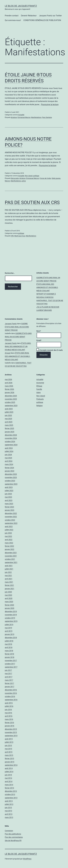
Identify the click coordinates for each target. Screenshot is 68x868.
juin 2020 (8, 592)
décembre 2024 (11, 435)
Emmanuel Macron (24, 117)
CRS (12, 236)
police (24, 181)
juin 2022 (8, 533)
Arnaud (8, 353)
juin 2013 (8, 808)
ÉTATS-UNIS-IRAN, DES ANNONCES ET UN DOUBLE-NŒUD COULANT (47, 287)
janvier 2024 (10, 471)
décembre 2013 (11, 791)
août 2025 (9, 409)
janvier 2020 (10, 608)
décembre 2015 (11, 729)
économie (40, 383)
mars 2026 (9, 386)
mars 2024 (9, 464)
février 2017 (9, 683)
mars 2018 (9, 651)
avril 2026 (9, 383)
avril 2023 (9, 500)
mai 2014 (8, 778)
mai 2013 (8, 811)
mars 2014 (9, 785)
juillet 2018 (9, 641)
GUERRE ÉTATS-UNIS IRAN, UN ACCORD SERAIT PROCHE (17, 327)
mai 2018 (8, 644)
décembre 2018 (11, 638)
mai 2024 (8, 458)
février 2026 (9, 389)
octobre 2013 (10, 794)
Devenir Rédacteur (29, 16)
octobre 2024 (10, 442)
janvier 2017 (10, 687)
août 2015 (9, 739)
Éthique (39, 386)
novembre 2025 (11, 399)
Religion (40, 406)
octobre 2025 (10, 402)
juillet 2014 (9, 772)
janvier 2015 (10, 762)
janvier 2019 (10, 634)
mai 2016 (8, 713)
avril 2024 (9, 461)
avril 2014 (9, 781)
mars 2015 (9, 755)
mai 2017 (8, 674)
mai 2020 (8, 595)
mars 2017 (9, 680)
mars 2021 (9, 582)
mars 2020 (9, 602)
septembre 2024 (11, 445)
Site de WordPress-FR (13, 841)
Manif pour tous (20, 236)
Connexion (9, 831)
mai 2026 (8, 379)
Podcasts (40, 399)
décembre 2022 (11, 513)
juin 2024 (8, 455)
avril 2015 (9, 752)
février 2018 (9, 654)
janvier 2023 (10, 510)
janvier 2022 (10, 549)
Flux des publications (13, 834)
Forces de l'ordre (45, 178)
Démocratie (15, 178)
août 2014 (9, 768)
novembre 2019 (11, 615)
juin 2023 (8, 494)
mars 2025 (9, 425)
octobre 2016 (10, 696)
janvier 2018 (10, 657)
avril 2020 (9, 598)
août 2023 (9, 487)
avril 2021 (9, 579)
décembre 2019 (11, 611)
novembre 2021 (11, 556)
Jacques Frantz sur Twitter (50, 16)
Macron (7, 181)
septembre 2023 (11, 484)
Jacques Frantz (11, 324)
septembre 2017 (11, 667)
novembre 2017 (11, 661)
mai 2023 (8, 497)
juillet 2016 (9, 706)
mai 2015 (8, 749)
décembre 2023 (11, 474)
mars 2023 (9, 504)
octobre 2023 (10, 481)
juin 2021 (8, 572)
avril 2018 (9, 647)
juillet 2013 (9, 804)
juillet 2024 (9, 451)
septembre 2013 (11, 798)
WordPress (27, 859)
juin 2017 (8, 670)
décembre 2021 (11, 553)
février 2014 (9, 788)
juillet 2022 (9, 530)
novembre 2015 (11, 732)
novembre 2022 (11, 517)
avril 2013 (9, 814)
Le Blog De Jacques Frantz (21, 6)
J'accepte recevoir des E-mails (50, 350)
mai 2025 (8, 419)
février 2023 (9, 507)
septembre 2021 (11, 562)
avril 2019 (9, 631)
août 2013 (9, 801)
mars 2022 (9, 543)
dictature (14, 117)
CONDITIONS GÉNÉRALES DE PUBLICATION (42, 20)
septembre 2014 (11, 765)
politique (36, 176)
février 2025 (9, 428)
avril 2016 (9, 716)
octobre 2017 (10, 664)
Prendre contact (12, 16)
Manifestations (36, 117)
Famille (39, 389)
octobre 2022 (10, 520)
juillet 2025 (9, 412)
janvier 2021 (10, 589)
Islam (39, 392)
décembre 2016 (11, 690)
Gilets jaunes (56, 178)
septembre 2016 (11, 700)
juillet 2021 (9, 569)
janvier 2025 (10, 432)
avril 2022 (9, 540)
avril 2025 (9, 422)
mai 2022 (8, 536)
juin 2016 (8, 710)
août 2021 (9, 566)
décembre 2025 (11, 396)
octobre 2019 (10, 618)
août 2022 (9, 526)
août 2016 (9, 703)
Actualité (21, 115)
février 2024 (9, 468)
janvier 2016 (10, 726)
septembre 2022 (11, 523)
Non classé (29, 176)
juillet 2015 (9, 742)
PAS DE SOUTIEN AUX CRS (32, 202)
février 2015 (9, 758)
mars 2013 (9, 817)
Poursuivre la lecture (50, 104)
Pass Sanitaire (47, 117)
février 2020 (9, 605)
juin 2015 (8, 745)
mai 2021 (8, 576)
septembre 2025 (11, 406)
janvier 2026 (10, 392)
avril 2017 (9, 677)
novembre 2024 (11, 438)
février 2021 (9, 585)
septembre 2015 (11, 736)
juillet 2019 (9, 625)
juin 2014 (8, 775)
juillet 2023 (9, 491)
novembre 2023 (11, 477)
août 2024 (9, 448)
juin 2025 (8, 415)
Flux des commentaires (14, 837)
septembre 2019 (11, 621)
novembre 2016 (11, 693)
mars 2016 (9, 719)
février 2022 (9, 546)
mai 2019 (8, 628)
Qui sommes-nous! (13, 20)
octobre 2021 (10, 559)
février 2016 (9, 723)
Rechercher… (10, 273)
